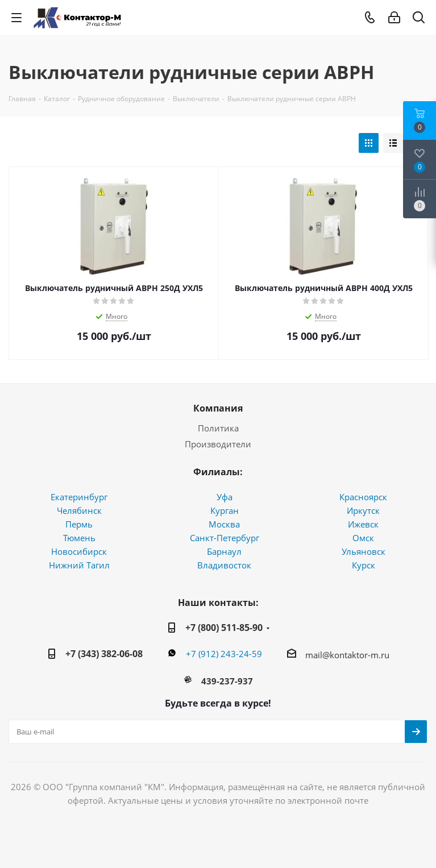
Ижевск (363, 524)
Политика (218, 428)
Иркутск (363, 510)
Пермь (79, 524)
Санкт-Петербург (225, 538)
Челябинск (79, 510)
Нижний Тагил (79, 565)
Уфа (225, 497)
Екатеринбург (79, 497)
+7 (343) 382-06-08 (104, 654)
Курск (364, 565)
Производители (218, 444)
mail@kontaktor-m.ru (347, 655)
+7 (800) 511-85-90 (224, 628)
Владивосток (224, 565)
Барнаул (224, 551)
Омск (363, 538)
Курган (225, 510)
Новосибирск (79, 551)
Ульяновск (364, 551)
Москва (224, 524)
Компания (218, 408)
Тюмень (79, 538)
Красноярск (363, 497)
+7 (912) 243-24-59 (224, 654)
